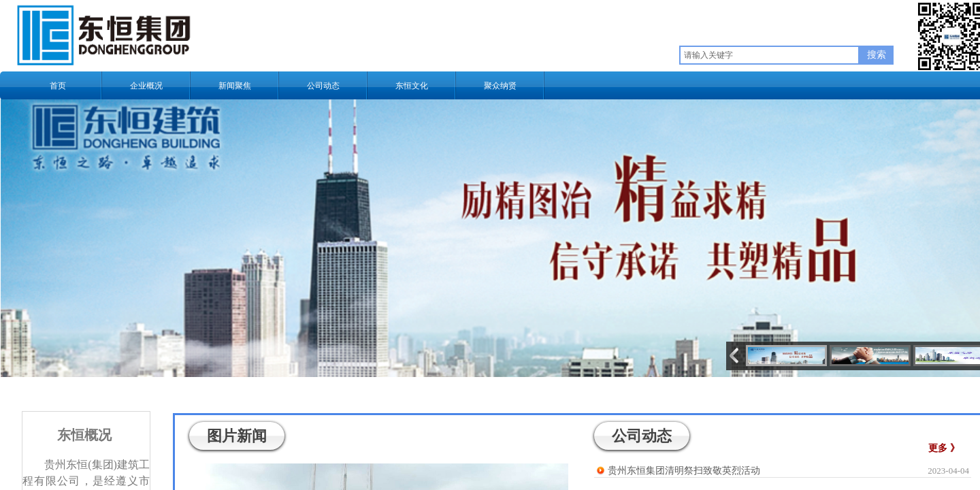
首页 (58, 86)
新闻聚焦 (235, 86)
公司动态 (323, 86)
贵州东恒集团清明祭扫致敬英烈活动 (684, 471)
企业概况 (146, 86)
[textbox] (769, 55)
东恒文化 (412, 86)
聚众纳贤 (500, 86)
